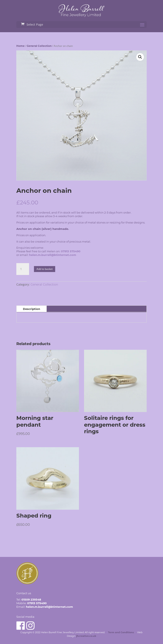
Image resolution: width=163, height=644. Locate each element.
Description (32, 309)
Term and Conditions (121, 632)
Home (20, 46)
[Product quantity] (23, 269)
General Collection (39, 46)
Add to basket (45, 269)
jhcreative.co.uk (86, 636)
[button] (140, 57)
